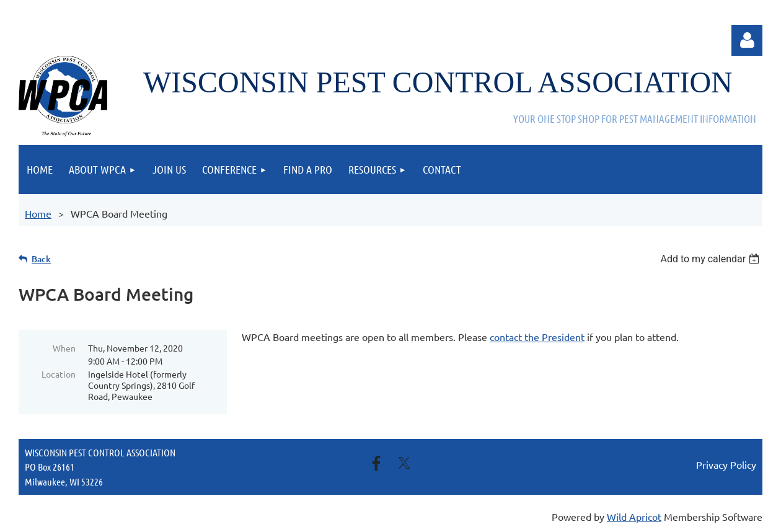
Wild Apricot (634, 516)
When (64, 348)
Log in (747, 40)
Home (38, 213)
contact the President (537, 337)
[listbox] (711, 259)
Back (41, 259)
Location (59, 374)
